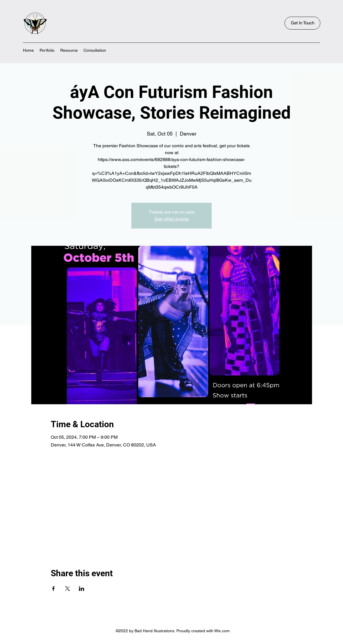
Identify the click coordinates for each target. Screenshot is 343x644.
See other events (171, 219)
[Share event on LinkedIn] (82, 589)
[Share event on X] (68, 589)
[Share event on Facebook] (53, 589)
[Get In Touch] (302, 23)
